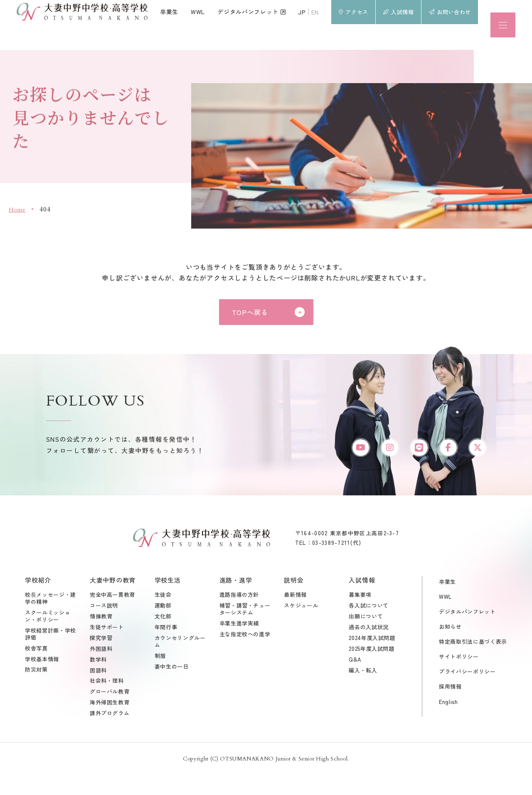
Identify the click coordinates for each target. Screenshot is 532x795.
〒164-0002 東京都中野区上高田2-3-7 (347, 554)
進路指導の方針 (239, 616)
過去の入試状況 (369, 648)
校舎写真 (36, 669)
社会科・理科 (107, 702)
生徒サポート (107, 648)
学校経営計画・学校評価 (50, 655)
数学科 (98, 681)
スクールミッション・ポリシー (48, 637)
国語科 (98, 691)
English (448, 722)
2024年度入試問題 (372, 659)
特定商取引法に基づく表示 (473, 662)
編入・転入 (363, 691)
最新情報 (295, 616)
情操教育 (101, 637)
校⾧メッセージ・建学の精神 (50, 619)
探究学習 (101, 659)
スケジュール (301, 626)
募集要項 (360, 616)
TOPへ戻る (250, 312)
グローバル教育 (110, 713)
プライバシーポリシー (467, 693)
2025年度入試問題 (372, 670)
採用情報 (450, 708)
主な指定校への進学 (245, 655)
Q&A (355, 681)
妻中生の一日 (172, 688)
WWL (445, 617)
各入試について (369, 626)
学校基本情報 (42, 680)
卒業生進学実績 (239, 644)
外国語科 (101, 670)
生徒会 (163, 616)
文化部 (163, 637)
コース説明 (104, 626)
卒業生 (447, 602)
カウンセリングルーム (180, 662)
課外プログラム (110, 734)
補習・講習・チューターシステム (245, 630)
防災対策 (36, 691)
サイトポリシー (459, 677)
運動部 (163, 626)
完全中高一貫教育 (112, 616)
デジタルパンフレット (467, 632)
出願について (366, 637)
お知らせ (450, 647)
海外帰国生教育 (110, 723)
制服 (160, 677)
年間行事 (166, 648)
